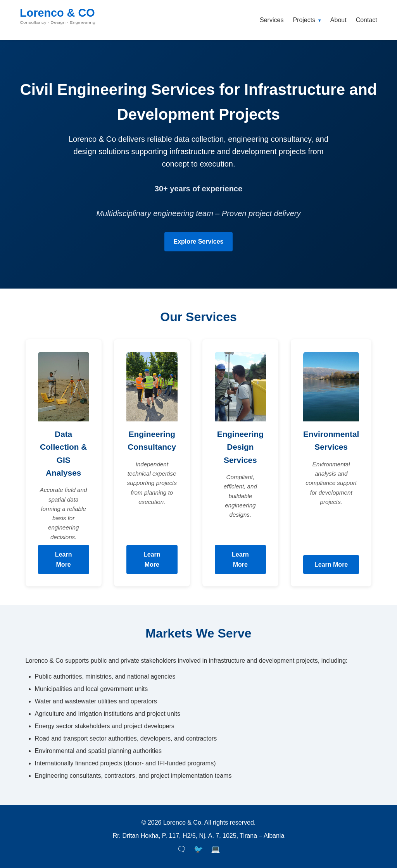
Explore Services (199, 241)
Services (272, 20)
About (338, 20)
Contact (367, 20)
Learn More (64, 559)
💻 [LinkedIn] (216, 849)
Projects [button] (307, 20)
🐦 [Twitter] (198, 849)
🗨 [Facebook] (181, 849)
